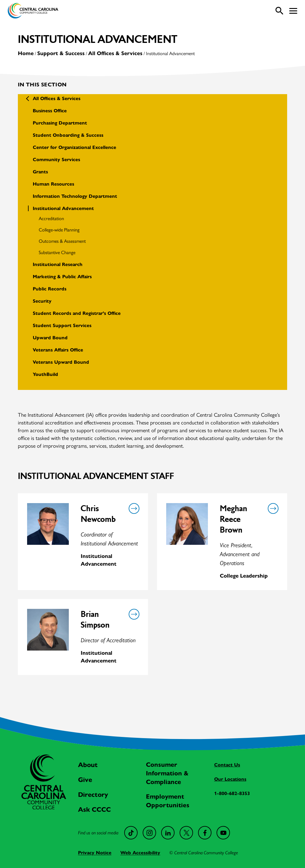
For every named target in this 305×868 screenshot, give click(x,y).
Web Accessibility (140, 853)
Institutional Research (58, 264)
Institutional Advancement (63, 208)
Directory (93, 795)
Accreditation (51, 218)
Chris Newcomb (98, 514)
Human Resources (53, 184)
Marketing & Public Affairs (62, 277)
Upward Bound (50, 338)
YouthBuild (45, 374)
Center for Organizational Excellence (74, 147)
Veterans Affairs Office (58, 350)
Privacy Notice (95, 853)
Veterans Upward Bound (61, 362)
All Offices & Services (115, 53)
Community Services (56, 160)
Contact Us (227, 765)
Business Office (50, 111)
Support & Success (61, 53)
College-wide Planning (59, 230)
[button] (293, 11)
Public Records (50, 289)
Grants (40, 172)
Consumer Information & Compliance (167, 773)
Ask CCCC (94, 809)
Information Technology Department (75, 196)
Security (42, 301)
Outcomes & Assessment (62, 241)
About (88, 765)
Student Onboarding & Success (68, 135)
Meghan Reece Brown (234, 519)
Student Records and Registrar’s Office (77, 313)
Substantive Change (57, 252)
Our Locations (230, 779)
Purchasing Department (60, 123)
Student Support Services (62, 325)
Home (26, 53)
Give (85, 780)
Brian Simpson (95, 620)
